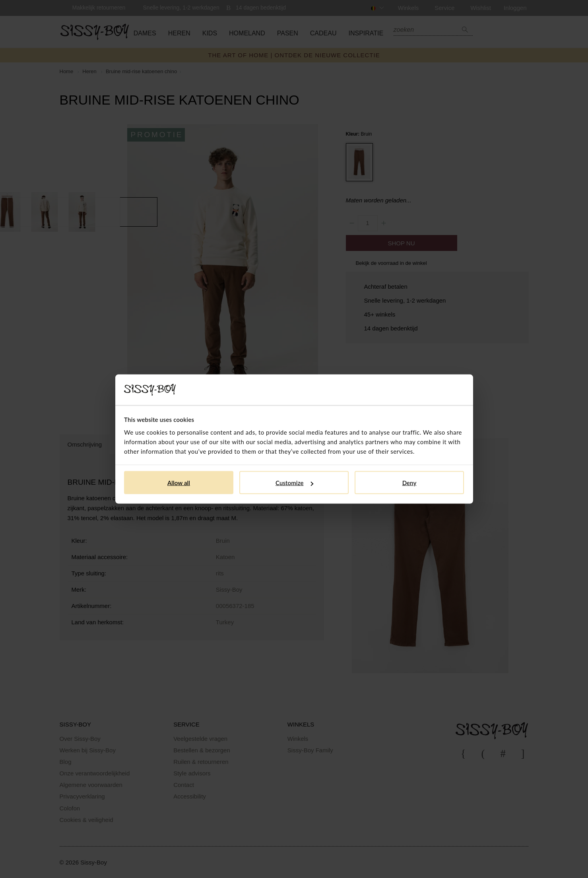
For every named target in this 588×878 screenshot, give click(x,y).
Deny (409, 483)
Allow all (179, 483)
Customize (294, 483)
